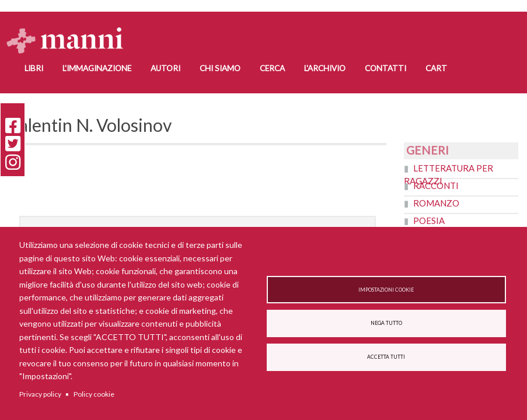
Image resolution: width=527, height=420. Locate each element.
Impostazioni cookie (386, 289)
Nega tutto (386, 323)
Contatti (385, 68)
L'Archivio (325, 68)
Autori (165, 68)
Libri (34, 68)
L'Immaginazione (97, 68)
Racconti (436, 185)
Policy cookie (94, 394)
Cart (436, 68)
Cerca (272, 68)
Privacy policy (40, 394)
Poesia (429, 220)
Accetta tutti (386, 358)
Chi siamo (220, 68)
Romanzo (436, 203)
